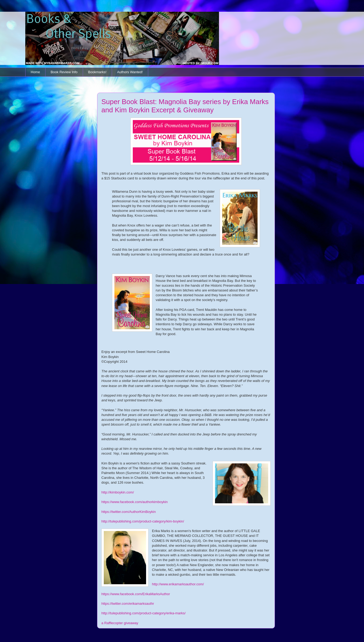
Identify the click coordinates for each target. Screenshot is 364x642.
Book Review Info (64, 72)
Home (36, 72)
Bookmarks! (97, 72)
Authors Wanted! (130, 72)
